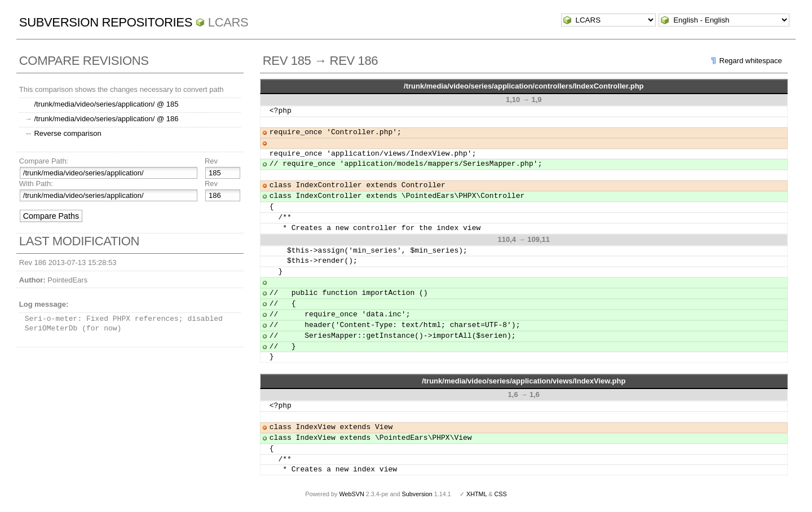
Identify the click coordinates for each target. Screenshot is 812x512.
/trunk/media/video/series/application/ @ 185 (106, 104)
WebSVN (351, 494)
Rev (211, 161)
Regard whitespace (751, 61)
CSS (501, 494)
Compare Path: (44, 161)
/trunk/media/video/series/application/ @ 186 (106, 119)
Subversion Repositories (106, 22)
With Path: (36, 184)
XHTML (476, 494)
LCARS (228, 22)
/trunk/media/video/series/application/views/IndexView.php (524, 381)
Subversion (417, 494)
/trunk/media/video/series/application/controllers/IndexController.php (524, 86)
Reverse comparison (67, 133)
